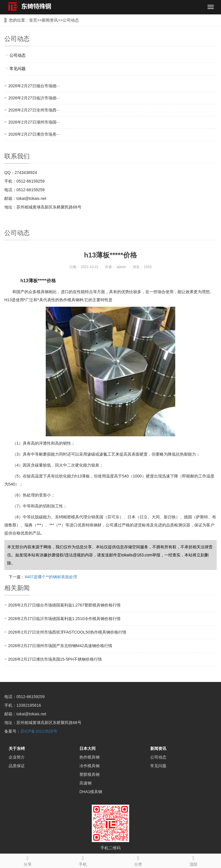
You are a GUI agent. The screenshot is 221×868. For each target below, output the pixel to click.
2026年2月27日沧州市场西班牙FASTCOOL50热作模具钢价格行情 (67, 632)
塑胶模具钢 (89, 774)
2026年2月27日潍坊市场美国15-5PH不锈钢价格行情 (55, 659)
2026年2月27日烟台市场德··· (34, 86)
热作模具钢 (89, 757)
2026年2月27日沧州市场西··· (34, 110)
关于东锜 (17, 748)
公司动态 (71, 20)
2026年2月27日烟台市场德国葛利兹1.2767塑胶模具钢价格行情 (64, 605)
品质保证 (17, 766)
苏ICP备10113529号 (39, 731)
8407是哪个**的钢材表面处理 (51, 577)
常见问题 (18, 69)
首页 (33, 20)
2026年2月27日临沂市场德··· (34, 98)
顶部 (193, 860)
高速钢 (85, 783)
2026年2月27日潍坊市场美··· (34, 134)
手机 (83, 860)
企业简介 (17, 757)
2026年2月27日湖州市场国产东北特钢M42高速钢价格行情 (60, 646)
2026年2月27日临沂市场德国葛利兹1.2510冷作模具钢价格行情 (64, 619)
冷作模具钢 (89, 766)
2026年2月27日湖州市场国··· (34, 122)
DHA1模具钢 (91, 792)
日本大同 (87, 748)
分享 (28, 860)
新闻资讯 (50, 20)
